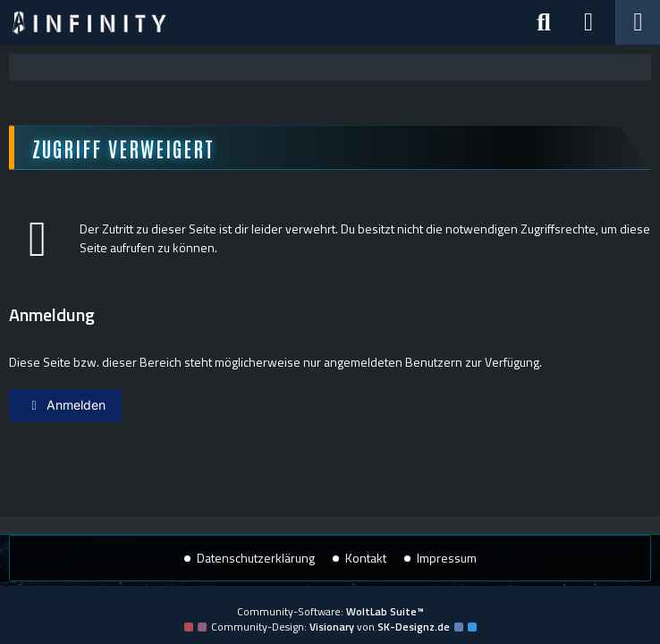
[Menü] (638, 22)
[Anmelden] (588, 22)
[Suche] (544, 22)
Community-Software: (330, 611)
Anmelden (65, 405)
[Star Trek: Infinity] (89, 22)
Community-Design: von (330, 627)
